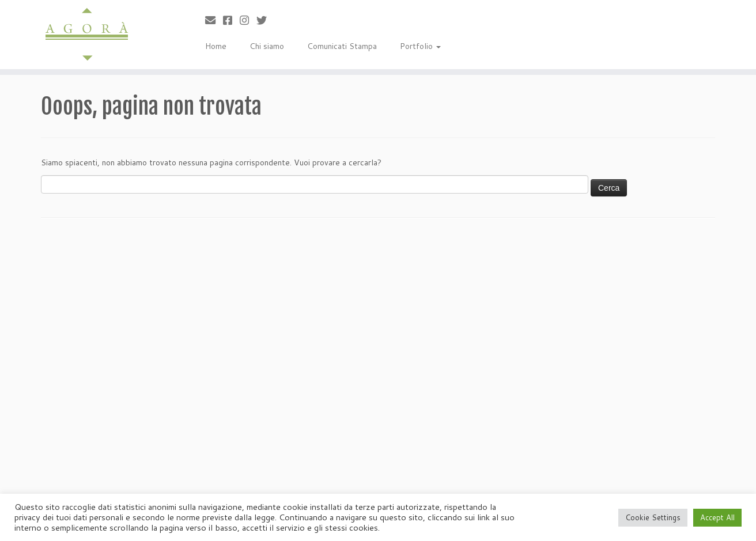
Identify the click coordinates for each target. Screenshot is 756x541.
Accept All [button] (717, 517)
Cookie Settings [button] (653, 517)
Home (216, 46)
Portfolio (420, 46)
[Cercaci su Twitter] (265, 20)
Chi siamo (267, 46)
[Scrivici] (214, 20)
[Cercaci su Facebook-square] (231, 20)
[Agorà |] (87, 35)
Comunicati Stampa (342, 46)
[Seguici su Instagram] (248, 20)
